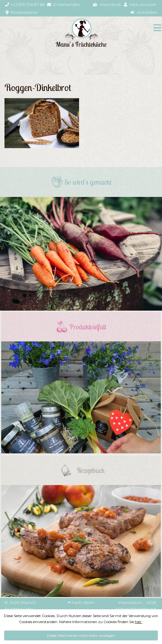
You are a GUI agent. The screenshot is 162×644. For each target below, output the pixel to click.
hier (139, 622)
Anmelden (144, 12)
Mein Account (140, 4)
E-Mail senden (64, 4)
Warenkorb (107, 4)
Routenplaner (22, 12)
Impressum (130, 602)
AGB (151, 602)
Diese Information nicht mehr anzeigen (81, 635)
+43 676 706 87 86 (25, 4)
